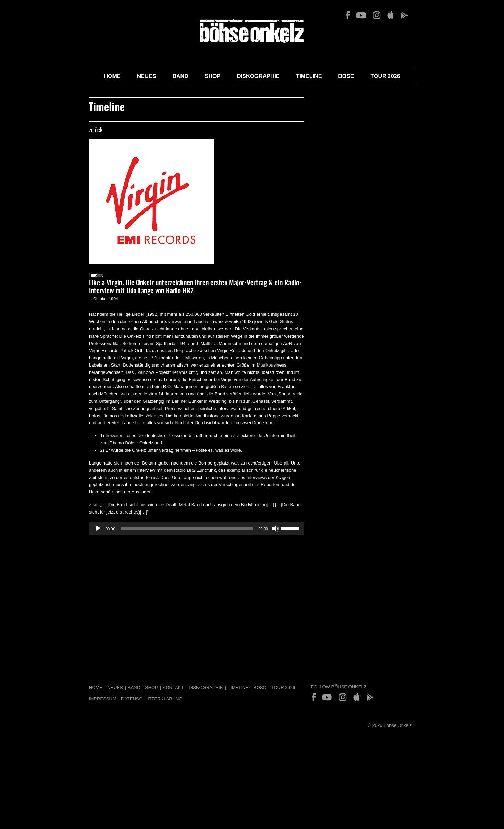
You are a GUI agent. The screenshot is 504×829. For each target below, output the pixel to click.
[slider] (187, 528)
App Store (390, 15)
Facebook (348, 15)
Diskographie (258, 76)
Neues (146, 76)
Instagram (377, 15)
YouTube (361, 15)
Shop (213, 76)
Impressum (103, 699)
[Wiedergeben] (98, 528)
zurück (96, 131)
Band (180, 76)
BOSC (346, 76)
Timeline (309, 76)
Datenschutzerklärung (152, 699)
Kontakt (173, 687)
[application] (196, 528)
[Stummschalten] (276, 528)
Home (112, 76)
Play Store (404, 15)
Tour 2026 (385, 76)
